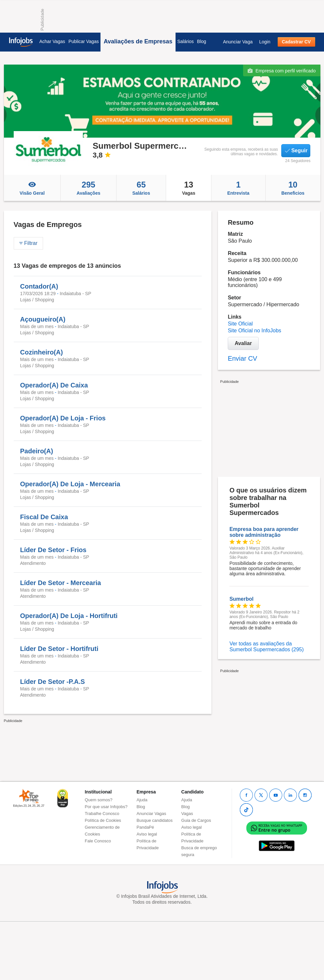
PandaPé (146, 827)
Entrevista (238, 188)
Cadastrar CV (296, 42)
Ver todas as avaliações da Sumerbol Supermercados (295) (267, 647)
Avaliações (88, 188)
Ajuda (142, 800)
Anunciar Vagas (152, 814)
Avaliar (243, 343)
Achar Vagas (52, 41)
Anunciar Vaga (238, 42)
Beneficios (293, 188)
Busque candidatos (155, 820)
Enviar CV (242, 358)
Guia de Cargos (196, 820)
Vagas (189, 188)
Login (265, 42)
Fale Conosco (98, 841)
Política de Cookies (103, 820)
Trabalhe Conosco (102, 814)
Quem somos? (99, 800)
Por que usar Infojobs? (106, 807)
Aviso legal (147, 834)
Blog (202, 41)
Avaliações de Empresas (138, 41)
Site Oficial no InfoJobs (255, 331)
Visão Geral (32, 188)
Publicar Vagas (84, 41)
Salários (185, 41)
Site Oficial (240, 324)
